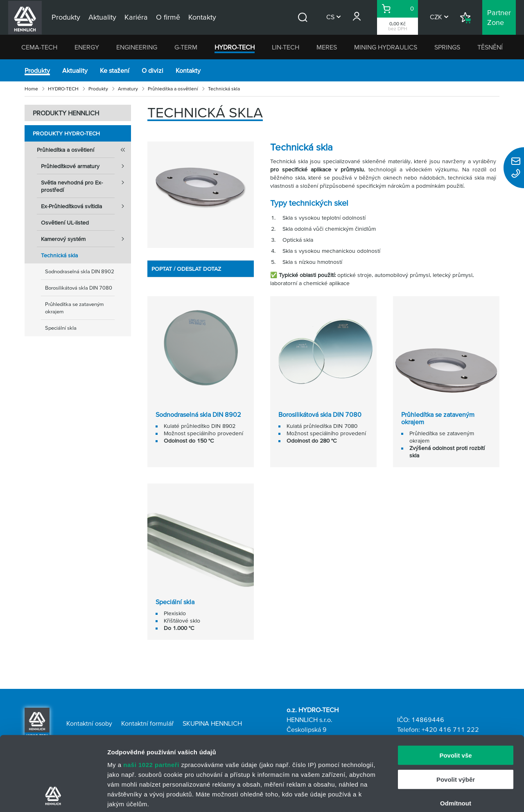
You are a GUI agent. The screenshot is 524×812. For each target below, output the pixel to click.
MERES (327, 47)
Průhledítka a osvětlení (173, 89)
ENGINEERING (137, 47)
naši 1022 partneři (151, 695)
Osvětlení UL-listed (65, 223)
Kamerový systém (86, 239)
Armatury (128, 89)
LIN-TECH (286, 47)
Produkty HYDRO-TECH (66, 133)
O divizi (152, 70)
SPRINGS (447, 47)
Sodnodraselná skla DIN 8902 (80, 271)
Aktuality (75, 70)
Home (31, 89)
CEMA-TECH (39, 47)
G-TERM (186, 47)
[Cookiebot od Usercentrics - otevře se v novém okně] (53, 796)
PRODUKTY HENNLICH (66, 113)
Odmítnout (456, 734)
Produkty (37, 70)
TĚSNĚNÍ (490, 47)
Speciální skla (61, 328)
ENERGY (87, 47)
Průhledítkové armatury (86, 166)
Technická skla (59, 255)
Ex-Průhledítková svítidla (86, 206)
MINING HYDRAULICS (386, 47)
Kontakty (188, 70)
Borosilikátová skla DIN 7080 (79, 288)
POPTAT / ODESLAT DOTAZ (186, 269)
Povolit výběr (456, 710)
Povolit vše (455, 686)
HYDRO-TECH (235, 47)
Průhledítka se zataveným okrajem (75, 308)
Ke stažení (115, 70)
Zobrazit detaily (433, 796)
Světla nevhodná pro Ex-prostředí (86, 184)
